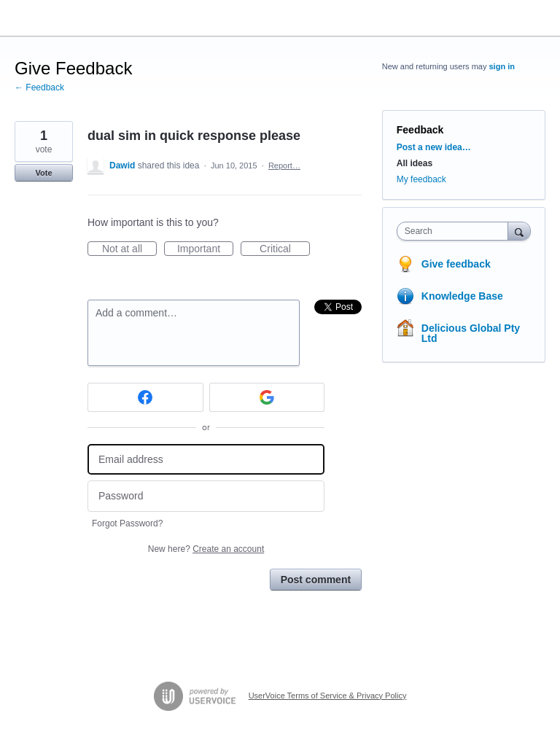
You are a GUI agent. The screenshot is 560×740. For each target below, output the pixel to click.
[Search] (519, 231)
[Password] (206, 496)
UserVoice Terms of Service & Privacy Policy (328, 696)
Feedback (420, 130)
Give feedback (456, 264)
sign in (502, 66)
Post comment (316, 580)
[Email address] (206, 460)
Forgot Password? (127, 523)
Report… (284, 165)
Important (205, 249)
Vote (43, 173)
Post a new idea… (434, 147)
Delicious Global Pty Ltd (471, 333)
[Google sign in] (267, 397)
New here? (206, 549)
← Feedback (39, 87)
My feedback (421, 179)
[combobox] (456, 231)
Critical (285, 249)
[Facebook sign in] (145, 397)
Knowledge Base (462, 296)
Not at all (129, 249)
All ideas (415, 163)
